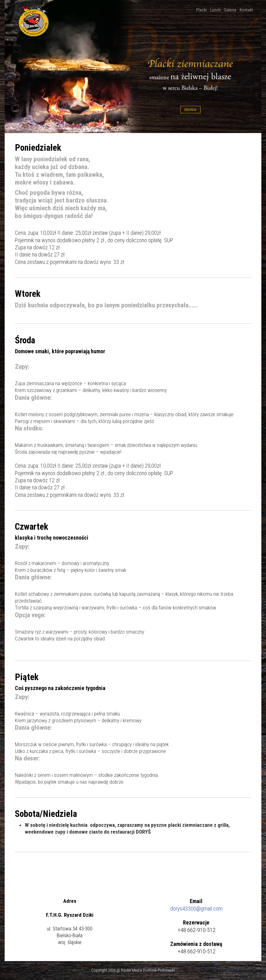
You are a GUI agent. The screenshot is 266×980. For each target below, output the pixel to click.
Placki (202, 10)
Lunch (216, 10)
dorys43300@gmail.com (196, 909)
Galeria (231, 10)
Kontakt (247, 10)
